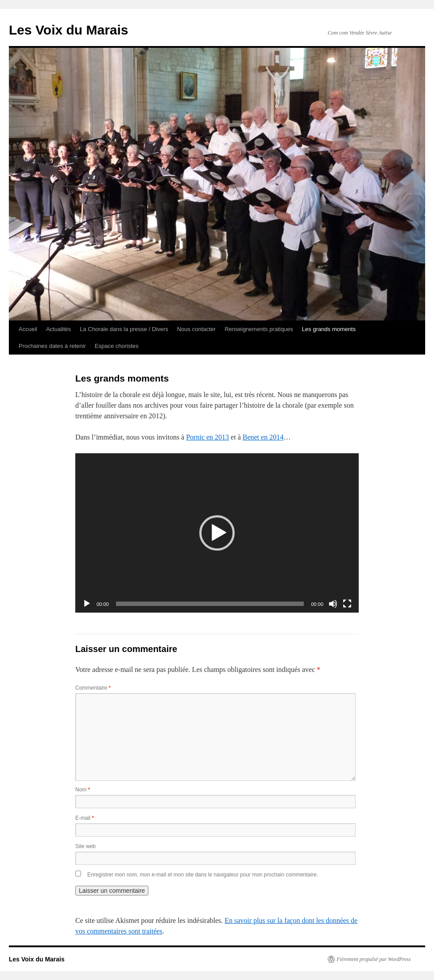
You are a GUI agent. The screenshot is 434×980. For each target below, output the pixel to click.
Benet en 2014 (263, 437)
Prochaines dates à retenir (52, 346)
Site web (85, 846)
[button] (217, 533)
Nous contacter (196, 329)
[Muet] (333, 604)
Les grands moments (329, 329)
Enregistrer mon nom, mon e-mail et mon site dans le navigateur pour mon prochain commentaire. (203, 875)
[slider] (210, 604)
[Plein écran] (347, 604)
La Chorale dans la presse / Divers (124, 329)
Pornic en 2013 (207, 437)
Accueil (28, 329)
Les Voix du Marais (69, 30)
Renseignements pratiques (259, 329)
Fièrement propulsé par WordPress (374, 959)
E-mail (85, 818)
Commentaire (93, 688)
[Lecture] (87, 604)
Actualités (58, 329)
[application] (217, 533)
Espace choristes (117, 346)
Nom (83, 790)
